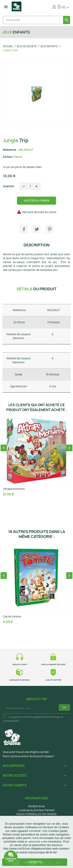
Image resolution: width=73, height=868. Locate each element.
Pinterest (49, 229)
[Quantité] (30, 186)
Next (69, 448)
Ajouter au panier (36, 200)
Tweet (37, 229)
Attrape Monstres (14, 489)
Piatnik (18, 157)
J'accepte (35, 862)
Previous (4, 448)
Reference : (10, 150)
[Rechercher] (36, 20)
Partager (24, 229)
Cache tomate (12, 616)
